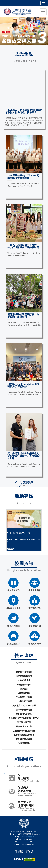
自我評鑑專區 (24, 693)
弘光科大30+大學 (24, 727)
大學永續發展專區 (24, 710)
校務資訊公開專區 (24, 672)
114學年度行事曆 (24, 697)
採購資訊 (24, 689)
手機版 (19, 852)
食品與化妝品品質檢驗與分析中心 (24, 718)
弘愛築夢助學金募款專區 (24, 731)
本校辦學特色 (35, 602)
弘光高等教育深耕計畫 (24, 735)
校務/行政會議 (24, 680)
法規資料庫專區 (24, 685)
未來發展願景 (35, 585)
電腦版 (29, 852)
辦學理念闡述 (13, 620)
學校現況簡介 (35, 638)
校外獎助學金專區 (24, 739)
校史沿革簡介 (13, 585)
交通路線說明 (13, 638)
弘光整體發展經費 (24, 676)
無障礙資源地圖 (13, 602)
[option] (24, 31)
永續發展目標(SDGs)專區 (24, 706)
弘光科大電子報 (24, 722)
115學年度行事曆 (24, 701)
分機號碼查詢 (24, 743)
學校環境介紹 (35, 620)
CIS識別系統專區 (24, 714)
